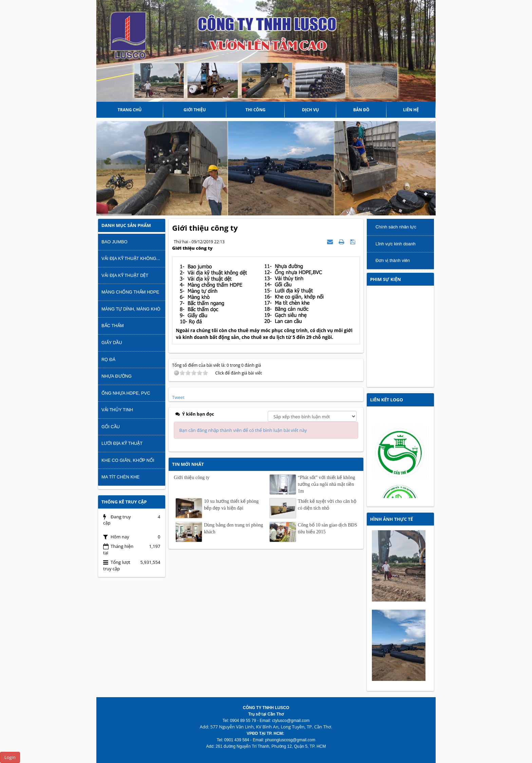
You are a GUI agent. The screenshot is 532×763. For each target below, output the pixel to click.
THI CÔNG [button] (256, 110)
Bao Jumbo (115, 242)
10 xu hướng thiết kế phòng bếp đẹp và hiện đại (231, 505)
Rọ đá (108, 359)
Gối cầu (111, 427)
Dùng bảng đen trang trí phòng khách (233, 528)
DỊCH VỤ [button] (310, 110)
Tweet (178, 397)
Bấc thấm (113, 326)
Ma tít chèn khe (120, 477)
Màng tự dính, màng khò (131, 309)
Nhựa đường (117, 376)
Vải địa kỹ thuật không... (131, 258)
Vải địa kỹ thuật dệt (125, 275)
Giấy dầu (112, 342)
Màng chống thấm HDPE (130, 292)
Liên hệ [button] (411, 110)
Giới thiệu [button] (195, 110)
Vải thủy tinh (117, 410)
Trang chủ (130, 110)
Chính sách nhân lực (396, 227)
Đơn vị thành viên (393, 260)
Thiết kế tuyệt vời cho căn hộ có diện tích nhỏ (327, 505)
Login (10, 757)
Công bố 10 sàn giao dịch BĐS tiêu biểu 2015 (328, 528)
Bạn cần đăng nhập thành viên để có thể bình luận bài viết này (243, 430)
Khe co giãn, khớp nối (128, 460)
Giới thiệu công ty (192, 478)
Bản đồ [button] (361, 110)
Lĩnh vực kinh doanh (396, 244)
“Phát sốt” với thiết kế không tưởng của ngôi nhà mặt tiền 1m (327, 484)
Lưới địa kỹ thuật (122, 443)
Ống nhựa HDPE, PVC (126, 393)
